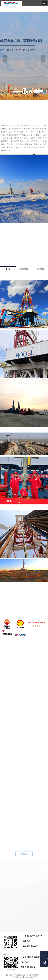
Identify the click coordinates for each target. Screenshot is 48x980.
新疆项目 (24, 269)
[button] (44, 3)
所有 (8, 269)
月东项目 (40, 269)
